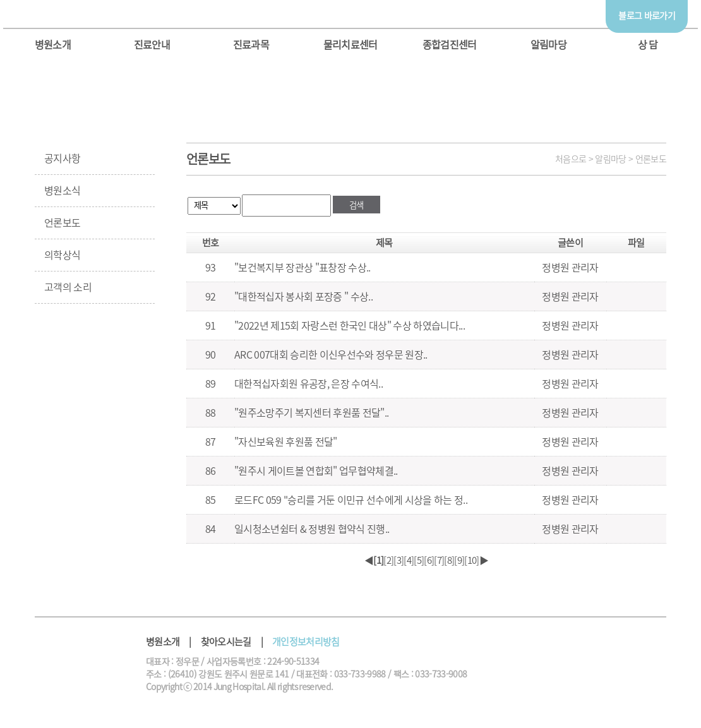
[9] (459, 560)
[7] (439, 560)
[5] (419, 560)
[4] (409, 560)
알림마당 (548, 45)
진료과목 (251, 45)
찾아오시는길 (226, 642)
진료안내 (152, 45)
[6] (429, 560)
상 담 (648, 45)
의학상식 (62, 255)
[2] (388, 560)
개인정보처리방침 (306, 642)
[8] (449, 560)
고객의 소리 (68, 287)
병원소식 (62, 191)
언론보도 (62, 223)
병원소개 (53, 45)
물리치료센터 (350, 45)
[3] (398, 560)
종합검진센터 (450, 45)
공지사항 (62, 158)
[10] (471, 560)
